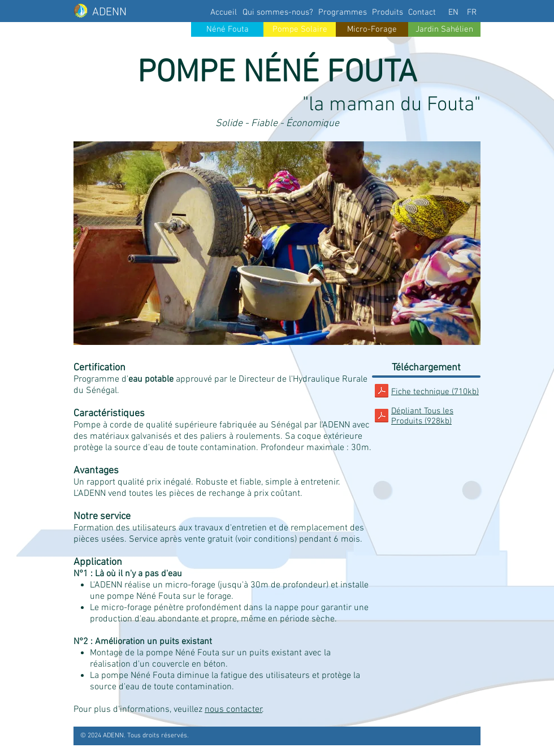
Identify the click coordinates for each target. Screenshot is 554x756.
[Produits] (387, 12)
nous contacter (233, 710)
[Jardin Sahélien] (444, 29)
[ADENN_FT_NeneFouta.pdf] (382, 392)
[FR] (471, 12)
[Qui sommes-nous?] (278, 12)
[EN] (453, 12)
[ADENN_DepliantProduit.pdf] (382, 417)
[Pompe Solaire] (300, 29)
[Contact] (422, 12)
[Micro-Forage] (372, 29)
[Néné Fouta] (227, 29)
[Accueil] (223, 12)
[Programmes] (342, 12)
